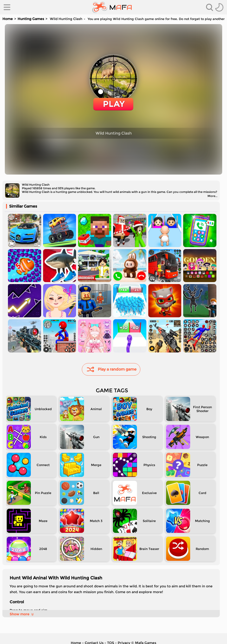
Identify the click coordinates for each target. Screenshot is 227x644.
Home (8, 19)
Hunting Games (31, 19)
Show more (22, 614)
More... (212, 196)
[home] (112, 7)
